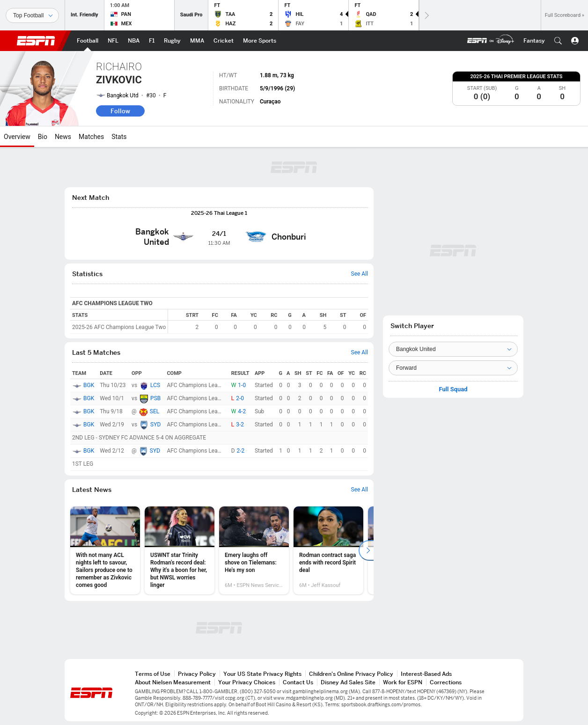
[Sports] (32, 15)
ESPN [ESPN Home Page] (36, 41)
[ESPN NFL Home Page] (113, 41)
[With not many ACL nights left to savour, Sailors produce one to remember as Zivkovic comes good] (105, 550)
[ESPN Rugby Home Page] (172, 41)
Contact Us (298, 682)
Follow (120, 111)
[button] (558, 41)
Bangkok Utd (123, 95)
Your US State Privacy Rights (262, 674)
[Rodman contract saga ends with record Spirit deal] (328, 550)
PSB (155, 398)
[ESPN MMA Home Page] (197, 41)
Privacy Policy (197, 674)
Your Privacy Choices (247, 682)
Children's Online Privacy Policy (351, 674)
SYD (155, 425)
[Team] (453, 349)
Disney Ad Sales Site (348, 682)
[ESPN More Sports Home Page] (260, 41)
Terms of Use (153, 674)
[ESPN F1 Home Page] (152, 41)
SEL (154, 411)
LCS (155, 385)
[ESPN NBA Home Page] (134, 41)
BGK (89, 385)
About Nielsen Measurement (173, 682)
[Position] (453, 368)
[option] (105, 550)
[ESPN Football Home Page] (88, 41)
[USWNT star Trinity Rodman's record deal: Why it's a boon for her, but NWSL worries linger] (180, 550)
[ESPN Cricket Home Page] (224, 41)
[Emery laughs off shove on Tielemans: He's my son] (254, 550)
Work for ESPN (403, 682)
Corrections (446, 682)
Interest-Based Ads (426, 674)
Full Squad (453, 389)
